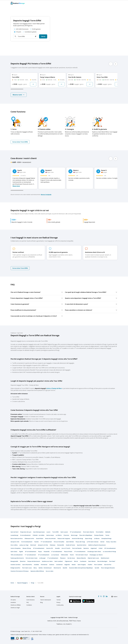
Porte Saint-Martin (89, 532)
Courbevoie (83, 561)
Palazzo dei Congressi (64, 538)
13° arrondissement (80, 552)
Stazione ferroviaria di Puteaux (20, 571)
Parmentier (44, 565)
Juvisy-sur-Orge (24, 545)
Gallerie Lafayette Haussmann (97, 545)
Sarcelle (97, 568)
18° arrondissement (31, 552)
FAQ (28, 602)
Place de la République (86, 535)
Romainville (61, 545)
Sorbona (52, 565)
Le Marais (97, 538)
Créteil (100, 548)
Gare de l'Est (108, 565)
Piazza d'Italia (68, 552)
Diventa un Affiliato (16, 605)
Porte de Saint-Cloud (82, 555)
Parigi (33, 583)
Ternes (107, 535)
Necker (74, 565)
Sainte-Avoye (50, 535)
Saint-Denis (14, 552)
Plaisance (63, 558)
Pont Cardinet (98, 565)
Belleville (108, 532)
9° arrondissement (53, 558)
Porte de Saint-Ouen (32, 558)
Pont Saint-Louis (27, 568)
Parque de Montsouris (34, 561)
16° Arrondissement (39, 548)
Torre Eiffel (55, 532)
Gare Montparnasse (39, 532)
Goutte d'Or (50, 548)
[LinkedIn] (107, 596)
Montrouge (74, 535)
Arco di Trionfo (66, 548)
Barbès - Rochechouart (45, 568)
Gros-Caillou (14, 545)
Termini (58, 600)
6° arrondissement (57, 552)
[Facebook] (99, 596)
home (12, 583)
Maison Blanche (81, 558)
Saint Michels (70, 542)
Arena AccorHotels (50, 538)
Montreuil (33, 545)
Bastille (65, 568)
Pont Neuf (112, 561)
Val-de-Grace (71, 558)
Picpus (40, 552)
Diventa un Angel (15, 608)
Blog (41, 602)
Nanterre (86, 548)
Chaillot (90, 565)
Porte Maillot (100, 532)
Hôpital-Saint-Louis (93, 558)
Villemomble (64, 555)
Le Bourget (42, 558)
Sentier (102, 542)
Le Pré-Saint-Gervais (93, 542)
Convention (59, 565)
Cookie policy (60, 605)
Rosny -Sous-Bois (111, 542)
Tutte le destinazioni (46, 600)
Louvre (48, 532)
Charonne (66, 535)
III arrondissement (25, 535)
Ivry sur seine (50, 571)
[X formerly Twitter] (101, 596)
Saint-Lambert (59, 561)
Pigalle (21, 552)
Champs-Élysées (99, 535)
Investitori (13, 602)
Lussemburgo (14, 535)
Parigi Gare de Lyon (26, 532)
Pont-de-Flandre (77, 548)
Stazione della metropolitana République (81, 568)
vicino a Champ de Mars (48, 388)
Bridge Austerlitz (15, 568)
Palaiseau (53, 545)
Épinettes (23, 561)
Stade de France (70, 545)
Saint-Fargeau (82, 565)
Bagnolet (67, 565)
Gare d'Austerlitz (27, 565)
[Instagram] (104, 596)
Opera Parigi (89, 538)
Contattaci (29, 605)
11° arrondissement (30, 555)
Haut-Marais (92, 561)
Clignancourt (69, 561)
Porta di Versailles (59, 542)
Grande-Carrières (16, 565)
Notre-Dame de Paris (17, 538)
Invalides (36, 565)
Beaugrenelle (14, 561)
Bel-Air (76, 561)
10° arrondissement (44, 555)
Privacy (58, 602)
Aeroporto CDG (15, 542)
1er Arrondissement (27, 542)
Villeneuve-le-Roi (29, 538)
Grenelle (57, 548)
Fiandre (36, 542)
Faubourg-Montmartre (17, 558)
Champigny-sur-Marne (96, 555)
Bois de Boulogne (102, 561)
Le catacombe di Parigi (109, 552)
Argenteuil (94, 548)
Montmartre (57, 568)
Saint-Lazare (64, 532)
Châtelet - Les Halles (38, 535)
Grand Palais (40, 538)
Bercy (35, 568)
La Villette (59, 535)
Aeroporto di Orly (43, 545)
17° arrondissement (46, 542)
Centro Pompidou (16, 548)
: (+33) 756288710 (64, 624)
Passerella (47, 552)
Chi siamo (13, 600)
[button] (36, 36)
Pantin (72, 555)
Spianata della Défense (37, 571)
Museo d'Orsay (27, 548)
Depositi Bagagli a (22, 583)
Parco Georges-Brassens (108, 568)
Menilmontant (105, 558)
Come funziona (30, 600)
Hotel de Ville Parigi (77, 538)
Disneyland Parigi (106, 538)
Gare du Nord (14, 532)
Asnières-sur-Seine (47, 561)
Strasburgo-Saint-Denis (94, 552)
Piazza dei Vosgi (80, 542)
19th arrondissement (17, 555)
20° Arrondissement (110, 548)
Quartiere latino (82, 545)
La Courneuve (55, 555)
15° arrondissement (75, 532)
